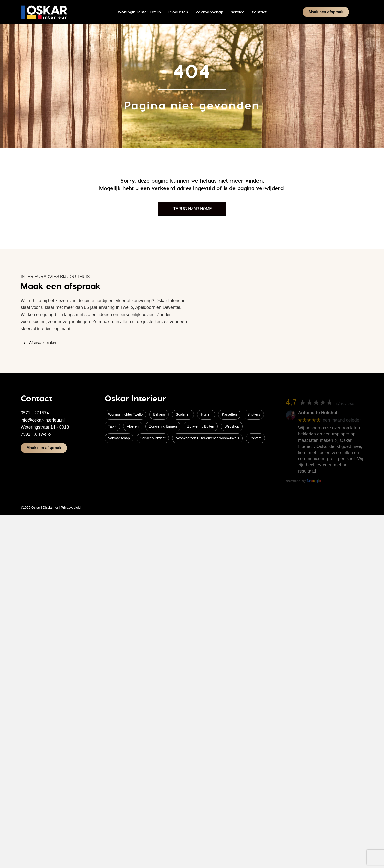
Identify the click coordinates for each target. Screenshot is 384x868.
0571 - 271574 (35, 413)
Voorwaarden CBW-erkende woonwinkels (207, 438)
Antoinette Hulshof (318, 413)
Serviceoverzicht (153, 438)
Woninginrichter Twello (125, 414)
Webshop (232, 426)
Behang (159, 414)
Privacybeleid (71, 508)
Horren (206, 414)
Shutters (254, 414)
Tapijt (112, 426)
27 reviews (345, 404)
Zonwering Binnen (163, 426)
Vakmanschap (119, 438)
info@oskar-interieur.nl (43, 420)
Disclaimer (51, 508)
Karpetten (229, 414)
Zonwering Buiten (201, 426)
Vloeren (133, 426)
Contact (255, 438)
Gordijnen (183, 414)
